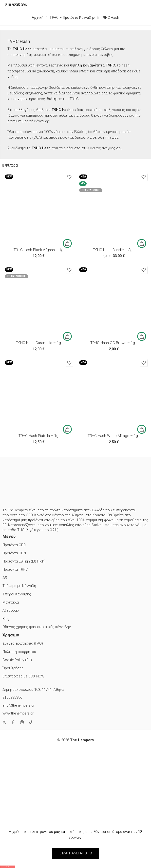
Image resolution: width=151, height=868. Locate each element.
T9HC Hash (110, 18)
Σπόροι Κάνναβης (17, 594)
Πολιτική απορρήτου (19, 652)
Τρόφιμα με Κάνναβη (19, 586)
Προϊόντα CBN (14, 553)
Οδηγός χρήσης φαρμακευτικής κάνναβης (37, 627)
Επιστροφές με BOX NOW (23, 676)
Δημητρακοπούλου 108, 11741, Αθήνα (33, 690)
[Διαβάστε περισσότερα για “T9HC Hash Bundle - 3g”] (142, 243)
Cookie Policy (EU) (17, 660)
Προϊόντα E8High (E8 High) (24, 561)
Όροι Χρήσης (13, 668)
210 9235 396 (16, 5)
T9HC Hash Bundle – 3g (113, 250)
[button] (67, 243)
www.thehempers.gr (18, 713)
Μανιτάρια (11, 602)
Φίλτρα (10, 165)
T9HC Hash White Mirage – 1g (113, 436)
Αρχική (38, 18)
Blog (6, 619)
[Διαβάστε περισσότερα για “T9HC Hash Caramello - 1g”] (67, 336)
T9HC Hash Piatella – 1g (38, 436)
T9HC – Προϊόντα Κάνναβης (72, 18)
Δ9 (5, 578)
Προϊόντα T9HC (15, 570)
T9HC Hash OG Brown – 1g (113, 343)
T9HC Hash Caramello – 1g (38, 343)
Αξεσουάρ (11, 611)
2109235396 (12, 698)
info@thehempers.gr (19, 705)
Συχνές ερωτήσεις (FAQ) (23, 643)
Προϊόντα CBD (14, 545)
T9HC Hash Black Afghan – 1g (38, 250)
